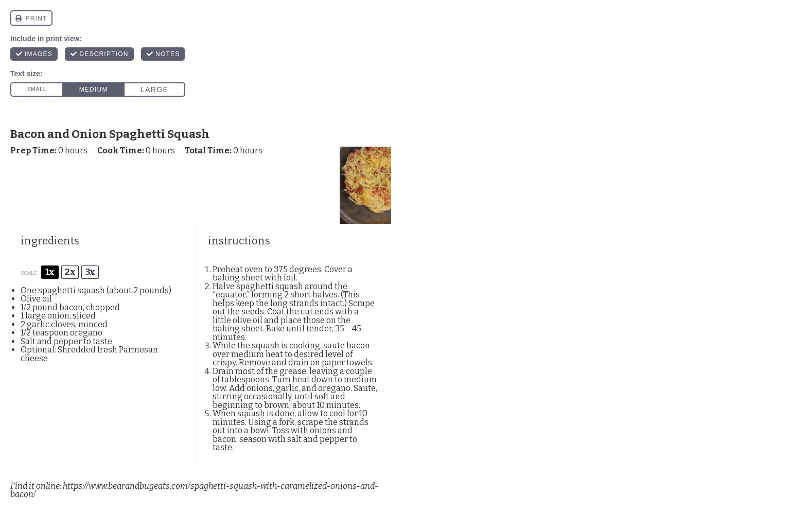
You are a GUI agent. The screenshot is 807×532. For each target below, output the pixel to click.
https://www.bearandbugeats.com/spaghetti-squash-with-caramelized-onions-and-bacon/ (194, 490)
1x (50, 272)
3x (90, 272)
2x (70, 272)
